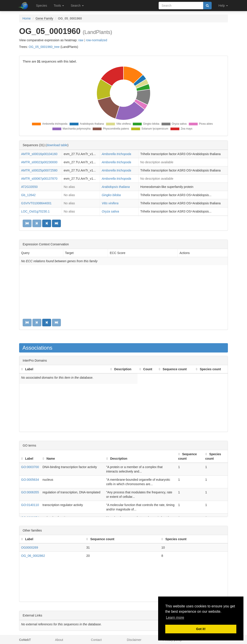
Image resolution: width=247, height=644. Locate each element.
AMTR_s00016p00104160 (39, 154)
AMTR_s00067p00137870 (39, 179)
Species (42, 6)
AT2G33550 (29, 187)
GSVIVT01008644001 (36, 203)
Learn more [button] (175, 617)
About (59, 640)
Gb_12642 (28, 195)
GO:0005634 (30, 480)
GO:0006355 (30, 492)
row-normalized (97, 40)
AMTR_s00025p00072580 (39, 170)
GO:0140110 (30, 505)
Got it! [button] (201, 629)
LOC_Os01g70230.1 (35, 211)
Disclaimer (134, 640)
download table (57, 145)
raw (81, 40)
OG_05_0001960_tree (44, 47)
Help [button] (223, 6)
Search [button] (77, 6)
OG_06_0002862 (33, 556)
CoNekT (25, 640)
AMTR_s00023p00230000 (39, 162)
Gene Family (44, 18)
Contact (96, 640)
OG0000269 (30, 547)
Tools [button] (59, 6)
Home (27, 18)
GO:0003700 (30, 467)
